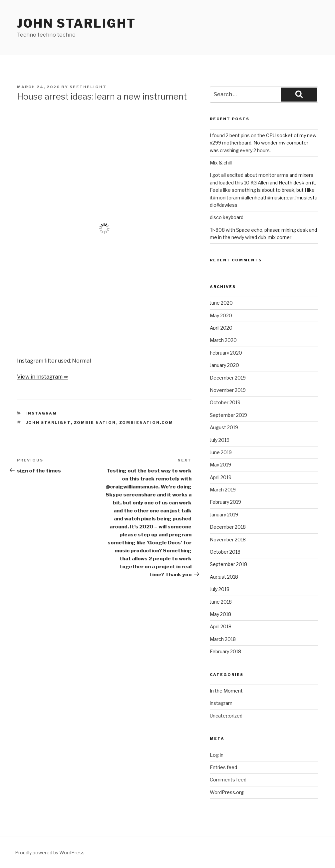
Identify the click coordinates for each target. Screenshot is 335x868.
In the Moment (226, 691)
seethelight (88, 87)
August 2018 (224, 577)
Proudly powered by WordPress (50, 853)
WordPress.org (227, 792)
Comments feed (228, 780)
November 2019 (228, 390)
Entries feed (223, 767)
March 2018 (223, 639)
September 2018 (228, 564)
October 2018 (225, 552)
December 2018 (228, 527)
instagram (42, 413)
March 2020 (223, 340)
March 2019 (223, 490)
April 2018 (221, 626)
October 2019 (225, 402)
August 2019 (224, 427)
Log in (217, 755)
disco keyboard (227, 217)
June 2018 (221, 602)
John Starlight (76, 23)
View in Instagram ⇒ (42, 377)
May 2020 (221, 315)
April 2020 (221, 328)
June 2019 (221, 452)
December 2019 (228, 378)
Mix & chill (221, 163)
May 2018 (220, 614)
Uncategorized (226, 716)
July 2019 (220, 440)
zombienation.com (146, 423)
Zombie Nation (95, 423)
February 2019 (225, 502)
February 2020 (226, 353)
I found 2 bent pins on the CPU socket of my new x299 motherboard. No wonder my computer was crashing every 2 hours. (263, 143)
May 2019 (220, 465)
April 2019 (221, 477)
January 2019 (224, 515)
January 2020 (224, 365)
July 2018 (220, 589)
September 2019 (228, 415)
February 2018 (225, 651)
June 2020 (221, 303)
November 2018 (228, 540)
